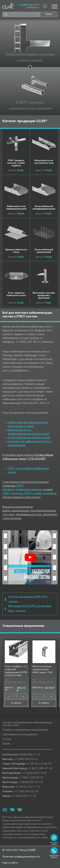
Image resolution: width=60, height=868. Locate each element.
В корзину (16, 703)
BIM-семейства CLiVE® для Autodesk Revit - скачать (28, 609)
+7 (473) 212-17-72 (28, 787)
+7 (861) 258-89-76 (31, 778)
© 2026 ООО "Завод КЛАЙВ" (19, 850)
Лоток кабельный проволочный (29, 438)
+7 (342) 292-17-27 (24, 796)
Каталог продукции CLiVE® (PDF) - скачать (26, 599)
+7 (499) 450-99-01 (29, 5)
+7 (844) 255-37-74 (30, 782)
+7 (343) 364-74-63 (34, 773)
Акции (6, 744)
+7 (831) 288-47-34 (40, 769)
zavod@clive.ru (33, 8)
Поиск (49, 14)
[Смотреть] (30, 557)
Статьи (7, 739)
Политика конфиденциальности (21, 857)
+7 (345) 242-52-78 (26, 792)
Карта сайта (10, 863)
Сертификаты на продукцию (20, 735)
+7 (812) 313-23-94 (39, 764)
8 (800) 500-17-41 (29, 755)
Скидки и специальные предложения (25, 730)
